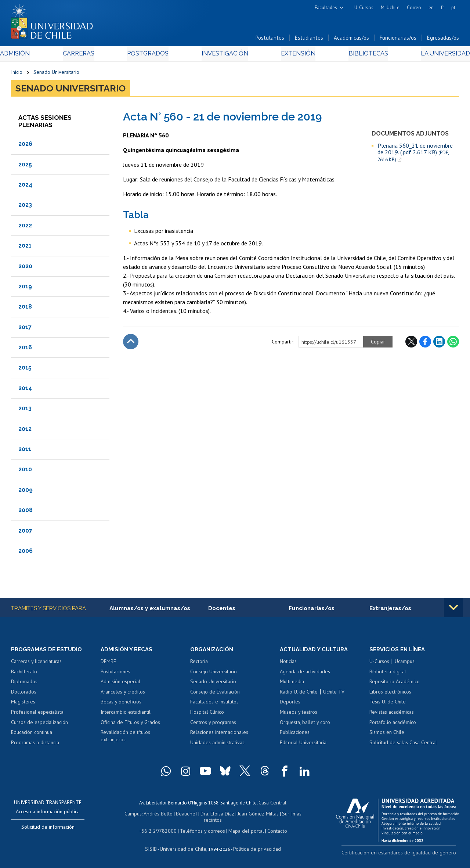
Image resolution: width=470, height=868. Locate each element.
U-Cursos (364, 8)
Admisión (28, 56)
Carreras (86, 56)
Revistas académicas (392, 714)
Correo (414, 8)
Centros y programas (213, 725)
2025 (25, 166)
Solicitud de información (48, 829)
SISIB (155, 848)
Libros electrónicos (390, 694)
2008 (26, 512)
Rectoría (199, 664)
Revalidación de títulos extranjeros (125, 738)
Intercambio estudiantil (126, 714)
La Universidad (432, 56)
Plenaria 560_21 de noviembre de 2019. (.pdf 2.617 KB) (415, 154)
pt (453, 8)
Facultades (326, 8)
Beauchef (187, 815)
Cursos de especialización (39, 725)
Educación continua (32, 735)
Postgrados (151, 56)
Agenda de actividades (305, 674)
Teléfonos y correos (202, 831)
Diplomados (24, 684)
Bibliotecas (358, 56)
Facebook (425, 343)
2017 (25, 329)
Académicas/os (351, 40)
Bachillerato (24, 674)
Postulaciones (115, 674)
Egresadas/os (443, 40)
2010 (25, 471)
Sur (282, 815)
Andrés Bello (161, 815)
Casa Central (272, 805)
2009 (26, 492)
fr (442, 8)
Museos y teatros (299, 714)
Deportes (290, 705)
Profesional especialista (37, 714)
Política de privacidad (254, 848)
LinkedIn (439, 343)
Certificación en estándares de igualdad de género (407, 855)
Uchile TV (334, 694)
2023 (25, 207)
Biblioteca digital (388, 674)
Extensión (293, 56)
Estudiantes (309, 40)
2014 (25, 390)
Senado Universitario (56, 74)
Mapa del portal (242, 831)
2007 (25, 532)
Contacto (271, 831)
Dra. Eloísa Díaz (217, 815)
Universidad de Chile (184, 848)
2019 (25, 288)
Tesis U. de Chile (388, 705)
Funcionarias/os (398, 40)
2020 (25, 268)
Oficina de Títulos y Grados (130, 725)
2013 (25, 410)
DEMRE (108, 664)
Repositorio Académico (395, 684)
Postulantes (270, 40)
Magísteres (23, 705)
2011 (25, 451)
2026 (25, 146)
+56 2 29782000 (161, 831)
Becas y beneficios (121, 705)
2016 (25, 349)
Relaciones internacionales (219, 735)
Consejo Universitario (214, 674)
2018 (25, 309)
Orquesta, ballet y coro (305, 725)
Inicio (17, 74)
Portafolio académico (393, 725)
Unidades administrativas (217, 745)
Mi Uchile (390, 8)
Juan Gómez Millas (256, 815)
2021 (25, 247)
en (431, 8)
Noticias (288, 664)
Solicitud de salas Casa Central (403, 745)
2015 (25, 370)
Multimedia (292, 684)
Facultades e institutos (214, 705)
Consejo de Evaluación (215, 694)
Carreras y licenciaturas (36, 664)
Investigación (224, 56)
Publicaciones (295, 735)
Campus (137, 815)
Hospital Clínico (207, 714)
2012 (25, 431)
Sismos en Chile (387, 735)
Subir (131, 343)
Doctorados (24, 694)
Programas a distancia (35, 745)
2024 (25, 186)
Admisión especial (120, 684)
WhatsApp (453, 343)
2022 (25, 227)
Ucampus (405, 664)
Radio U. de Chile (299, 694)
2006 (26, 553)
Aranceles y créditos (123, 694)
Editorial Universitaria (303, 745)
